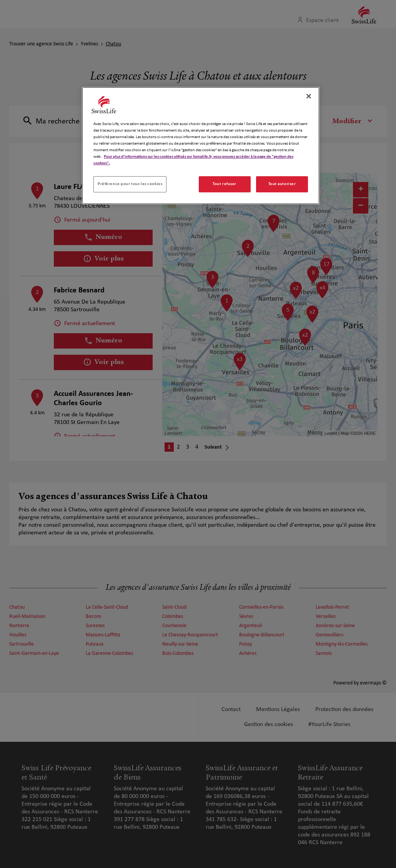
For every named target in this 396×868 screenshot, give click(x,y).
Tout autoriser (282, 184)
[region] (201, 146)
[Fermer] (309, 96)
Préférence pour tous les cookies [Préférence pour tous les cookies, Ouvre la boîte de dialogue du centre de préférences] (130, 184)
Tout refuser (225, 184)
